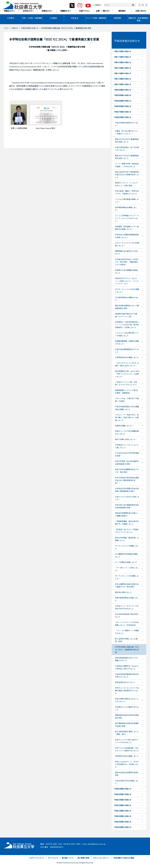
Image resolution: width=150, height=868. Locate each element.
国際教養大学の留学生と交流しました (127, 252)
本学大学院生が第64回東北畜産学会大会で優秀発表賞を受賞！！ (127, 480)
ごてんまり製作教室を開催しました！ (127, 200)
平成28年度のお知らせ (123, 106)
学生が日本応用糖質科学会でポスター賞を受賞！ (127, 471)
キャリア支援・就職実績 (96, 18)
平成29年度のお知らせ (123, 101)
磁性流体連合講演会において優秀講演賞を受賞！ (127, 307)
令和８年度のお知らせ (123, 51)
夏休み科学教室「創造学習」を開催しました (127, 539)
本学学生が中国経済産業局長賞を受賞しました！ (127, 236)
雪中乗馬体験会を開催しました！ (126, 209)
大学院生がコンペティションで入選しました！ (127, 446)
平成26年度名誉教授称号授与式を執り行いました (127, 676)
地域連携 (117, 18)
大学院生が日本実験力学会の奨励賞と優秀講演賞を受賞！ (127, 490)
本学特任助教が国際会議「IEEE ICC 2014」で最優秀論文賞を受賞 (127, 650)
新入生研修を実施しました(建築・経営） (126, 640)
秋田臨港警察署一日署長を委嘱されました (127, 342)
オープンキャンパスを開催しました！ (127, 577)
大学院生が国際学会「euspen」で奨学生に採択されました (127, 667)
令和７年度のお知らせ (123, 57)
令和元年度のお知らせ (123, 90)
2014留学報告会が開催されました (127, 299)
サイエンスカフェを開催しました (127, 547)
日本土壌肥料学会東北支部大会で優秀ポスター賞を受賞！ (127, 585)
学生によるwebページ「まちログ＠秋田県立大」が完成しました (127, 764)
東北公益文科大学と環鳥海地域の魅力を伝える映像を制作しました (127, 175)
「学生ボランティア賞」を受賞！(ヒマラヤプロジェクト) (126, 383)
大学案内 (11, 18)
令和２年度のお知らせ (123, 84)
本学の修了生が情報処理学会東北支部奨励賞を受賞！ (127, 506)
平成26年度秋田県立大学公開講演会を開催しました (127, 408)
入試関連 (53, 18)
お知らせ (15, 28)
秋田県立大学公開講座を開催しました (127, 271)
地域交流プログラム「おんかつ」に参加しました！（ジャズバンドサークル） (127, 281)
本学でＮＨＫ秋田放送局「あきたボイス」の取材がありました (127, 749)
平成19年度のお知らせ (123, 822)
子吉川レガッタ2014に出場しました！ (127, 498)
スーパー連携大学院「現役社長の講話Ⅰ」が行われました (127, 165)
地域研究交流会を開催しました (127, 756)
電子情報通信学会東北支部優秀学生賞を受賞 (127, 725)
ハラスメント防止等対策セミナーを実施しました (127, 334)
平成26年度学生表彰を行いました (127, 124)
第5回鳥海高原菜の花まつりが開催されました (127, 659)
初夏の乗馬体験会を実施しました (127, 599)
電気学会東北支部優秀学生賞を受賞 (127, 774)
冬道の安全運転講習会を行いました (127, 351)
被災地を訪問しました (123, 592)
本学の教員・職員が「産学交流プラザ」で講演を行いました (127, 192)
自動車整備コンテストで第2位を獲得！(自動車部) (127, 392)
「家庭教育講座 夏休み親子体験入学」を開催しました (127, 523)
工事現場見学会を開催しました (127, 357)
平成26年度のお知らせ (30, 28)
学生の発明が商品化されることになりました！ (127, 700)
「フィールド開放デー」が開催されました (127, 632)
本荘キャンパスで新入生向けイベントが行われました (127, 741)
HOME (6, 28)
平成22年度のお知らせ (123, 805)
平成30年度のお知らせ (123, 95)
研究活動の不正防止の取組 (124, 858)
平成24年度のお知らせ (123, 794)
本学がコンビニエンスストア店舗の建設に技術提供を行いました (127, 691)
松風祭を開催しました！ (124, 426)
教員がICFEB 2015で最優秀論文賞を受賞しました (127, 140)
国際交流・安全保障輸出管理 (138, 19)
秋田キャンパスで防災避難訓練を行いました (127, 432)
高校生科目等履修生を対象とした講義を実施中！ (127, 514)
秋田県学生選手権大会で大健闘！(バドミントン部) (126, 315)
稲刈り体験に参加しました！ (126, 439)
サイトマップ (53, 858)
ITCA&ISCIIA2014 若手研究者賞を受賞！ (127, 454)
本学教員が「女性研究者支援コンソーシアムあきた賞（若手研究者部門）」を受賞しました (127, 325)
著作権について (68, 858)
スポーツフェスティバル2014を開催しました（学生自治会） (127, 624)
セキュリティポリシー (102, 858)
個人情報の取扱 (83, 858)
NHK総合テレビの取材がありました (127, 708)
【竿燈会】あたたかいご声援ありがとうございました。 (127, 531)
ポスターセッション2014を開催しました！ (127, 291)
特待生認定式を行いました (125, 682)
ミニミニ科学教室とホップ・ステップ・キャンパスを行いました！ (127, 218)
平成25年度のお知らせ (123, 789)
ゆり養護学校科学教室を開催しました (127, 555)
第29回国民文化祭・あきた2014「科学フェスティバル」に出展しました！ (127, 374)
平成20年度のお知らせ (123, 816)
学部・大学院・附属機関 (32, 18)
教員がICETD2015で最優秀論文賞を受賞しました (127, 157)
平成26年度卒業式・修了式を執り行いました (127, 149)
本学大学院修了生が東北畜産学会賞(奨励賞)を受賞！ (127, 462)
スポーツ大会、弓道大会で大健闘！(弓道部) (127, 400)
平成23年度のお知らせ (123, 800)
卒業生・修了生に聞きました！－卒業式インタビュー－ (127, 132)
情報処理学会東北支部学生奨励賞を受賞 (127, 716)
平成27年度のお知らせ (123, 112)
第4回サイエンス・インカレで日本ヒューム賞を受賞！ (127, 184)
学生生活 (75, 18)
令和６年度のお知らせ (123, 62)
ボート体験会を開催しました (126, 562)
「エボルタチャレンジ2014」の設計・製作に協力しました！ (127, 364)
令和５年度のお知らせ (123, 68)
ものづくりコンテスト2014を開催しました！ (127, 244)
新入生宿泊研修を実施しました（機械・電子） (127, 733)
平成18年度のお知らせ (123, 827)
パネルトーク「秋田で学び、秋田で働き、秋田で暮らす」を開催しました (127, 417)
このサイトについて (36, 858)
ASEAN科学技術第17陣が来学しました (127, 615)
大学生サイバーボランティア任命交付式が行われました (127, 607)
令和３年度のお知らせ (123, 79)
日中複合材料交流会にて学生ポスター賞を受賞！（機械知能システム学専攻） (127, 262)
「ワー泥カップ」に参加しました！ (127, 569)
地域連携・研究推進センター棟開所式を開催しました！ (127, 228)
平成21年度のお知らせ (123, 811)
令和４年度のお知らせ (123, 73)
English (98, 5)
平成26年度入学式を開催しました (127, 782)
